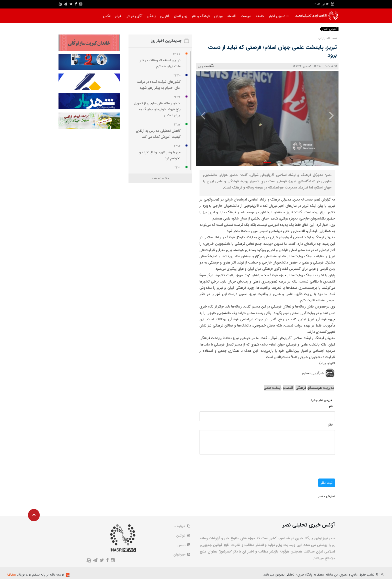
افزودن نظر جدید (321, 400)
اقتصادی (288, 388)
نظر (330, 425)
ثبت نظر (327, 483)
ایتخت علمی (272, 388)
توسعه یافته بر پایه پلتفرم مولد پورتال (41, 575)
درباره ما (182, 526)
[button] (267, 162)
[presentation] (328, 115)
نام (331, 406)
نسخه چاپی (206, 66)
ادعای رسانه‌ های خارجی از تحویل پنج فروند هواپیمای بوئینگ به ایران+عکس (157, 109)
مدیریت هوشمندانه (321, 388)
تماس (184, 545)
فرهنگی (301, 388)
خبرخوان (182, 554)
